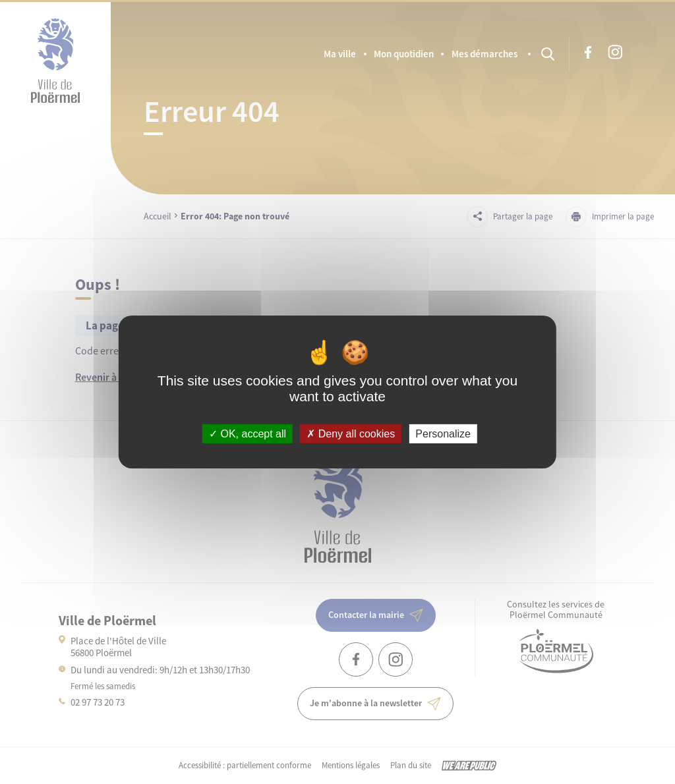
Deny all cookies (351, 434)
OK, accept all (248, 434)
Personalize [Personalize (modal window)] (443, 434)
